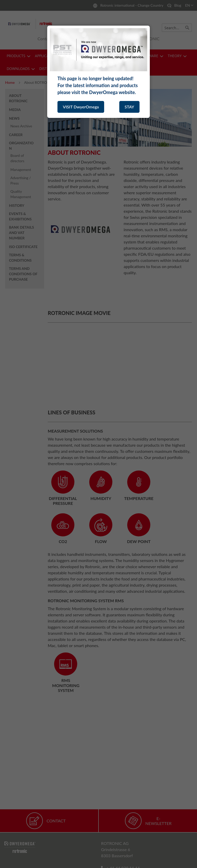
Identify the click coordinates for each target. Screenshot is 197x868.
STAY (129, 107)
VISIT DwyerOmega (81, 107)
